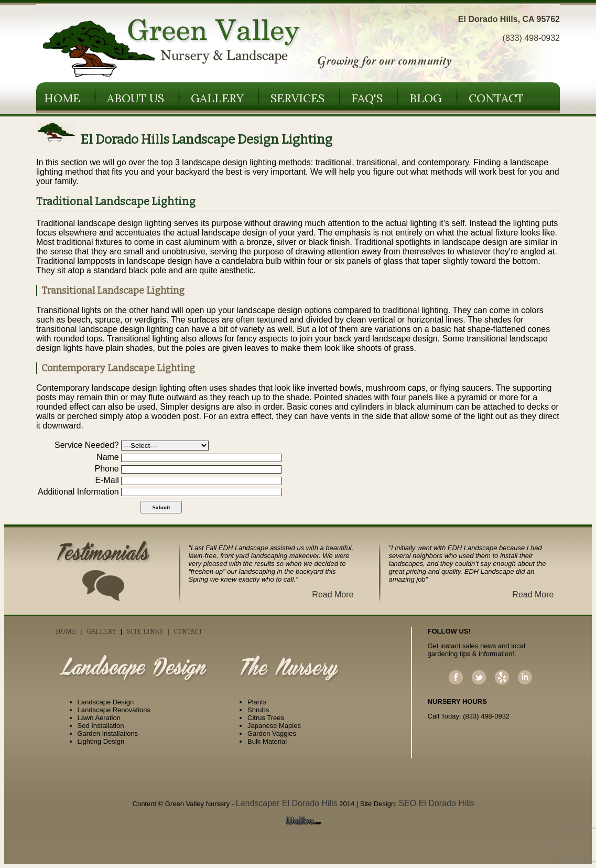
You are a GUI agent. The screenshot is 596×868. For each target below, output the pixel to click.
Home (62, 98)
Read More (333, 594)
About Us (136, 98)
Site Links (145, 631)
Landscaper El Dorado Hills (287, 803)
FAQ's (367, 98)
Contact (496, 98)
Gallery (217, 98)
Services (297, 98)
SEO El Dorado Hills (436, 803)
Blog (426, 98)
